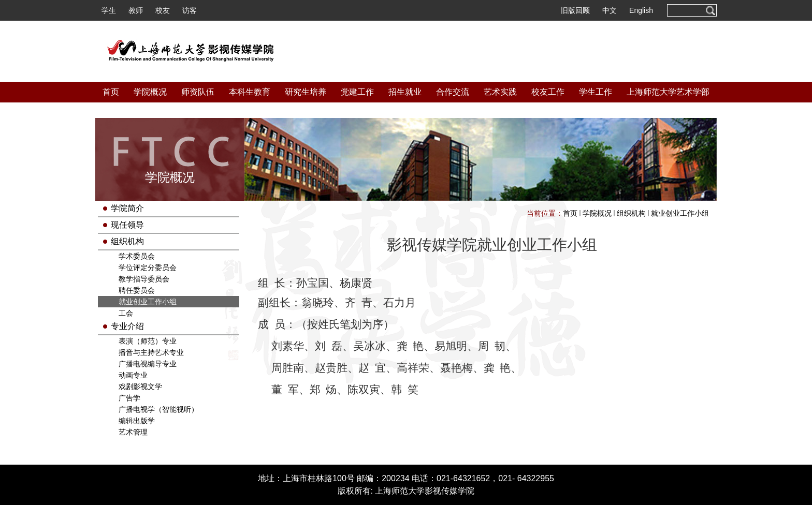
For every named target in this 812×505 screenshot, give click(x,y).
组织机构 (631, 213)
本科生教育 (250, 92)
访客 (190, 10)
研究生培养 (306, 92)
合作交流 (453, 92)
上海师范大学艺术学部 (668, 92)
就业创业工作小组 (680, 213)
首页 (111, 92)
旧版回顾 (575, 10)
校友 (163, 10)
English (641, 10)
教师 (136, 10)
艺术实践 (500, 92)
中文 (610, 10)
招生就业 (405, 92)
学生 (109, 10)
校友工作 (548, 92)
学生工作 (596, 92)
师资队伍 (198, 92)
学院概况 (150, 92)
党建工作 (357, 92)
